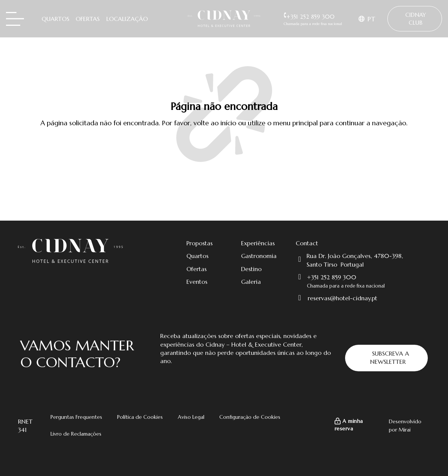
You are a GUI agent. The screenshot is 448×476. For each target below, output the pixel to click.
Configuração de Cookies (250, 417)
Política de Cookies (140, 417)
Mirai (405, 430)
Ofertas (88, 19)
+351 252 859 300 (332, 277)
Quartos (55, 19)
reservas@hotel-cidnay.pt (342, 298)
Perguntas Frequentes (76, 417)
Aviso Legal (191, 417)
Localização (127, 19)
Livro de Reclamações (76, 434)
